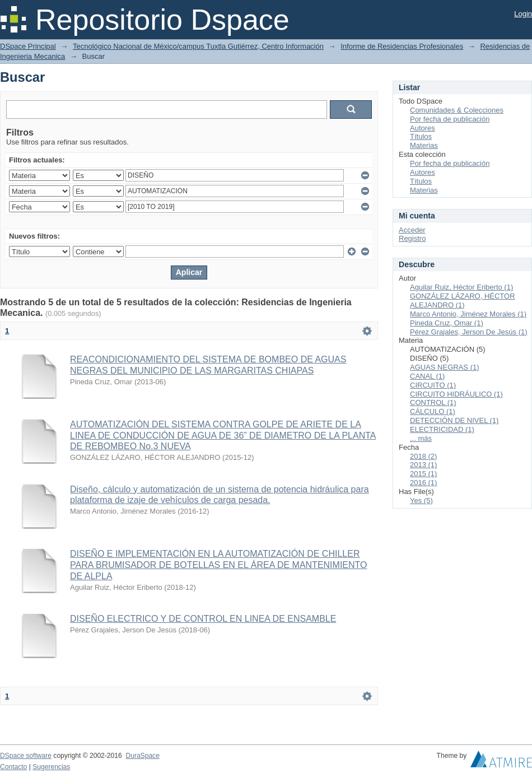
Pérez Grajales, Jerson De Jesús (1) (469, 332)
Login (523, 14)
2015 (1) (423, 474)
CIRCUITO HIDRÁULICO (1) (456, 394)
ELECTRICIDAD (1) (442, 429)
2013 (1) (423, 465)
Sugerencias (51, 767)
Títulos (421, 136)
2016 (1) (423, 483)
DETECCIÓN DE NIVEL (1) (454, 420)
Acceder (412, 230)
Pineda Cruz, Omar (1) (447, 323)
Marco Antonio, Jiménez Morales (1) (468, 314)
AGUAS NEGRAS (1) (445, 367)
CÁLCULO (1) (433, 411)
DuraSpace (142, 756)
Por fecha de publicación (450, 119)
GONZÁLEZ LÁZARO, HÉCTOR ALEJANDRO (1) (463, 301)
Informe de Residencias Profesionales (402, 46)
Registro (412, 238)
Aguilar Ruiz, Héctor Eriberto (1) (461, 287)
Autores (423, 128)
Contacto (13, 767)
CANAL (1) (427, 376)
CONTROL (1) (433, 402)
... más (421, 438)
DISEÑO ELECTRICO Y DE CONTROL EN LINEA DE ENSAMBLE (203, 619)
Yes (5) (421, 500)
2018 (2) (423, 456)
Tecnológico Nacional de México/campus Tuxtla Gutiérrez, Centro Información (198, 46)
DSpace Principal (28, 46)
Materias (424, 145)
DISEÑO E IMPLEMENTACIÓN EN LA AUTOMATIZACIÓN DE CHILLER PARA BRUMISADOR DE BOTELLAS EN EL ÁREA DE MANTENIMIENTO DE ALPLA (219, 565)
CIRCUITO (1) (433, 385)
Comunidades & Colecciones (457, 110)
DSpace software (26, 756)
